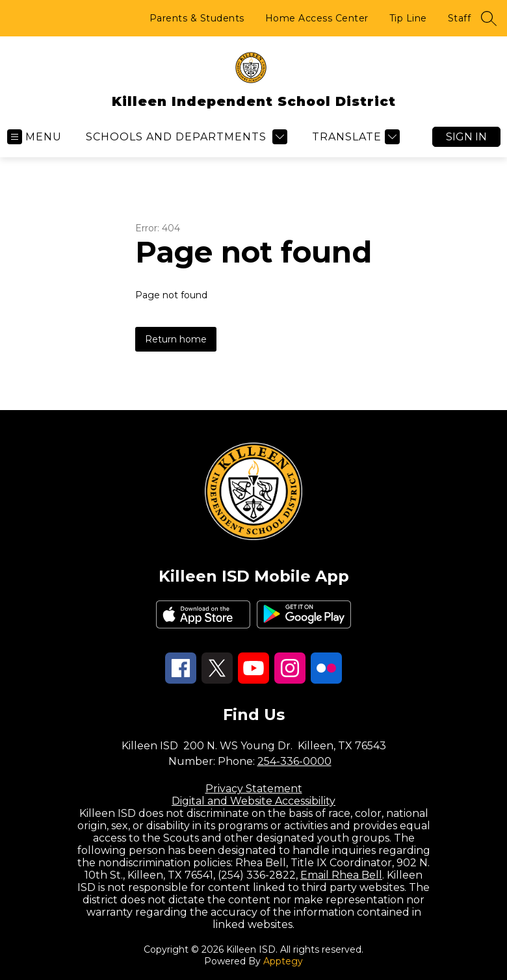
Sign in (466, 137)
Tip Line (408, 18)
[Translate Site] (354, 137)
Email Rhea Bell (341, 875)
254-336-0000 (294, 761)
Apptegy (283, 961)
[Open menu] (34, 137)
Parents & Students (197, 18)
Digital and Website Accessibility (253, 801)
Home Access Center (317, 18)
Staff (460, 18)
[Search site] (489, 18)
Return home (176, 339)
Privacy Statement (254, 789)
